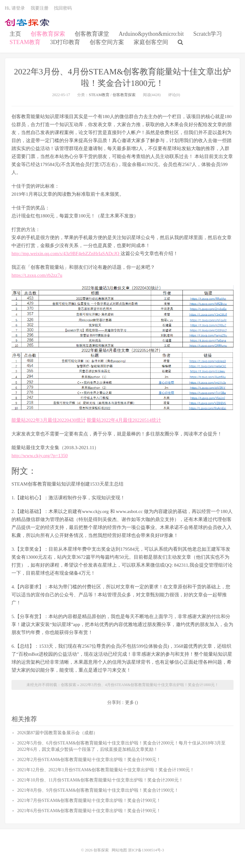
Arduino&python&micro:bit (151, 34)
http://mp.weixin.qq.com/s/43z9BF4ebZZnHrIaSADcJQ (66, 253)
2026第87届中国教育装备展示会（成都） (57, 733)
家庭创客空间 (151, 42)
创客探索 (27, 23)
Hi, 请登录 (15, 8)
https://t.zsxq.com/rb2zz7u (37, 275)
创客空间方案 (107, 42)
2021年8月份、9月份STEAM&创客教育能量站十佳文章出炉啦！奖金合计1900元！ (98, 790)
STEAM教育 (25, 42)
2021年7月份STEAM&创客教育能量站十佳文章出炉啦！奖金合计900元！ (89, 800)
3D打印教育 (65, 42)
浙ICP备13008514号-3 (146, 850)
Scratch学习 (208, 34)
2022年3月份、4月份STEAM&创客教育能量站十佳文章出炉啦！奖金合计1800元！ (149, 685)
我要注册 (40, 8)
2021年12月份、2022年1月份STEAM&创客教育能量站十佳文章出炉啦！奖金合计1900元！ (106, 770)
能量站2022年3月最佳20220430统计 (49, 420)
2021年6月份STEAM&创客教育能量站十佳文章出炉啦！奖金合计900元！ (89, 811)
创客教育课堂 (92, 34)
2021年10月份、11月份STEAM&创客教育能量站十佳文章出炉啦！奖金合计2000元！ (100, 780)
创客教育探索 (48, 34)
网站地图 (119, 850)
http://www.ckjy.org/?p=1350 (40, 456)
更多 (130, 702)
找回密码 (63, 8)
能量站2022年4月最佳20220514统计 (124, 420)
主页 (15, 34)
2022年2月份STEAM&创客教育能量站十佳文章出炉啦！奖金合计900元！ (89, 760)
